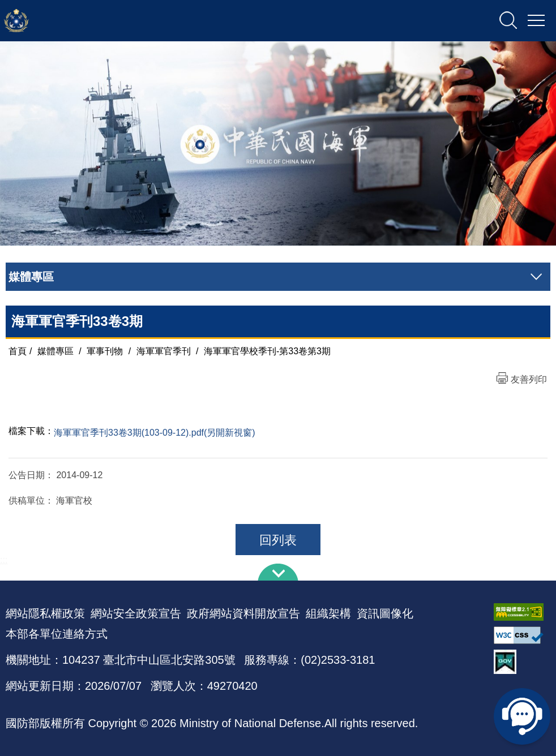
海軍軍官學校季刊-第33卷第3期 (267, 351)
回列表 (278, 540)
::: (4, 560)
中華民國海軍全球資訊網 (122, 21)
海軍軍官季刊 (164, 351)
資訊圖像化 (385, 613)
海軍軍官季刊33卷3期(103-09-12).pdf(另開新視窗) (155, 433)
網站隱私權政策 (45, 613)
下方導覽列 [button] (278, 572)
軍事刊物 (105, 351)
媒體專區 (55, 351)
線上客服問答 (522, 716)
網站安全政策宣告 (136, 613)
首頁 (18, 351)
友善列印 (529, 379)
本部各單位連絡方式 (57, 634)
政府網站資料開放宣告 (243, 613)
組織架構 (328, 613)
